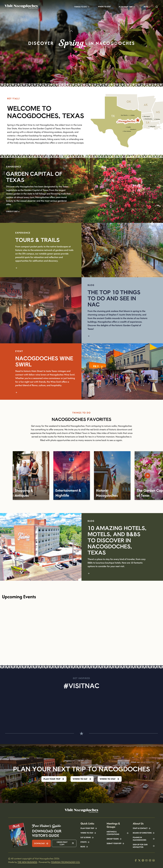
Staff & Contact (142, 828)
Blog (146, 7)
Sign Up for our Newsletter (144, 846)
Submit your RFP (116, 844)
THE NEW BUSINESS (27, 862)
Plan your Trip (89, 828)
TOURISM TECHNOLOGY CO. (65, 862)
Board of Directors (144, 833)
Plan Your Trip (127, 7)
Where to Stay (104, 7)
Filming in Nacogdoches (144, 839)
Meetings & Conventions (118, 833)
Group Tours (114, 839)
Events (85, 842)
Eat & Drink (87, 838)
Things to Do (82, 7)
